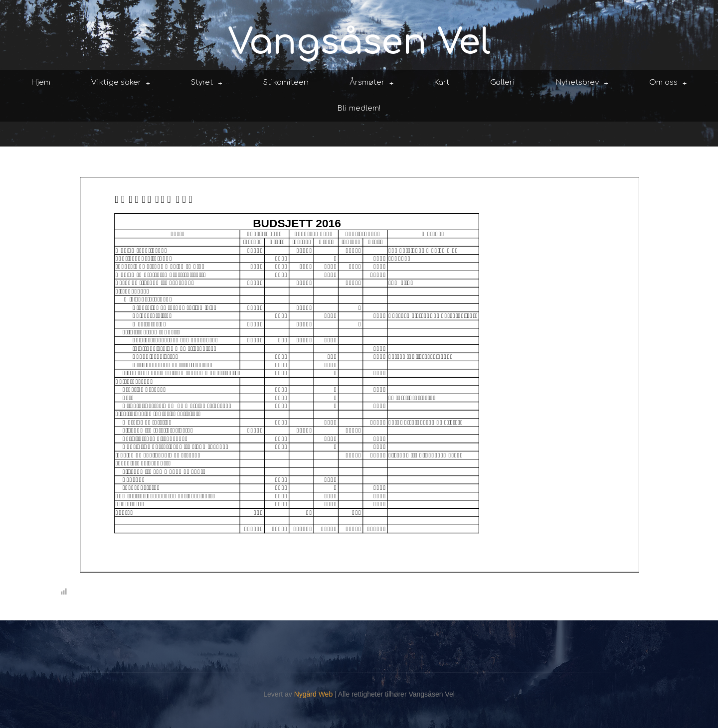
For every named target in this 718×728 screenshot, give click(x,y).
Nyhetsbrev (582, 83)
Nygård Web (314, 694)
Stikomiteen (286, 82)
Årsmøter (372, 83)
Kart (442, 82)
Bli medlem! (359, 108)
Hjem (41, 82)
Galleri (503, 82)
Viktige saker (121, 83)
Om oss (668, 83)
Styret (207, 83)
